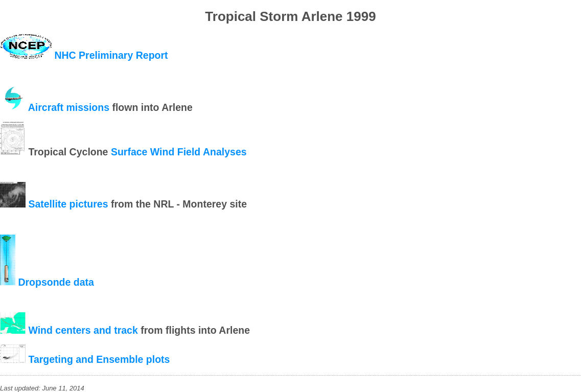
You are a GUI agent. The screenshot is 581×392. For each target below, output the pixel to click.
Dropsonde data (56, 282)
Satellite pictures (68, 204)
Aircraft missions (69, 107)
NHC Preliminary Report (111, 55)
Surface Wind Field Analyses (179, 152)
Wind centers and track (83, 330)
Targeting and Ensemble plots (99, 359)
